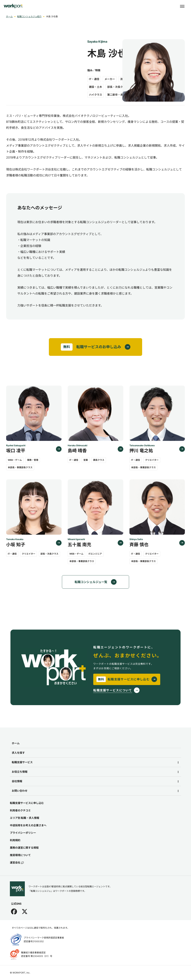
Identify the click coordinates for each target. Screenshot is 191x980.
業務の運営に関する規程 (24, 848)
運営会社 (17, 863)
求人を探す (18, 753)
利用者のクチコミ (20, 810)
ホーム (9, 16)
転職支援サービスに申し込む (27, 803)
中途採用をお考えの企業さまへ (28, 825)
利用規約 (15, 840)
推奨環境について (20, 855)
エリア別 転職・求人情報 (25, 818)
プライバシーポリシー (23, 833)
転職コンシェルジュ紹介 (29, 16)
